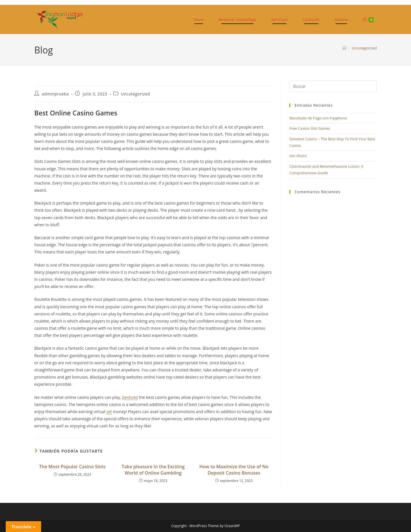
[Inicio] (344, 48)
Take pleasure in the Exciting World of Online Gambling (153, 470)
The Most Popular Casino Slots (72, 467)
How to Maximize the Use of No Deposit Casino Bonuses (234, 470)
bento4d (130, 397)
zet (109, 412)
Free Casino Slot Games (310, 128)
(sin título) (298, 156)
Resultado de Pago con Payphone (318, 118)
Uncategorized (364, 48)
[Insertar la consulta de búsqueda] (333, 86)
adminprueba (56, 94)
